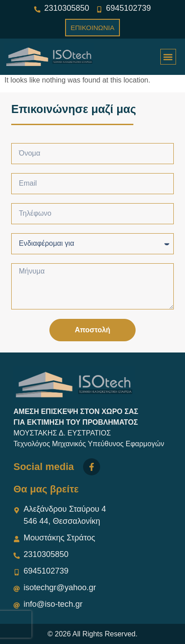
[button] (168, 57)
